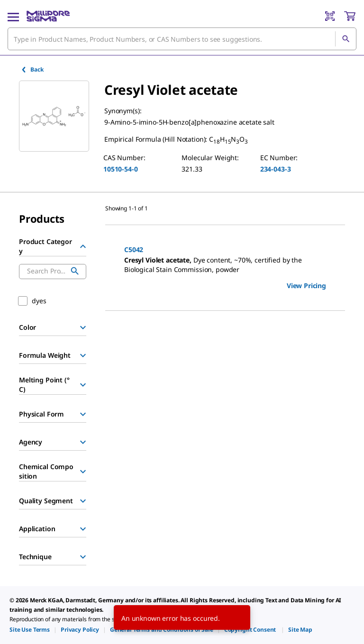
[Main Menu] (13, 16)
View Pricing (306, 286)
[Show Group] (83, 327)
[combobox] (182, 39)
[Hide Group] (83, 246)
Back (32, 69)
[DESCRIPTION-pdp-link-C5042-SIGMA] (225, 265)
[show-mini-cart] (350, 16)
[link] (30, 630)
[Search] (346, 39)
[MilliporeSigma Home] (48, 16)
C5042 (134, 249)
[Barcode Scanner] (330, 16)
